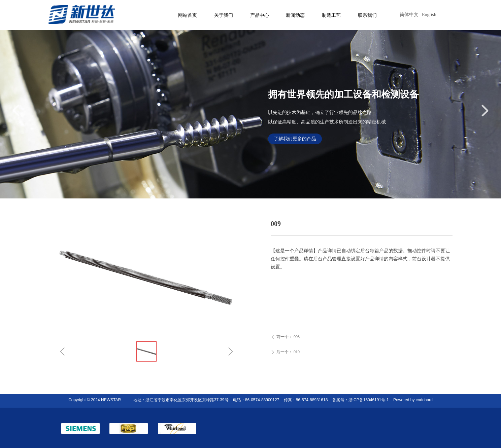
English (429, 15)
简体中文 (409, 15)
